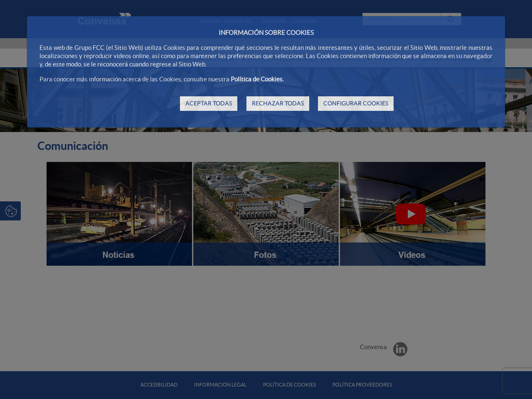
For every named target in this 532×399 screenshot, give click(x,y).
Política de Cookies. (257, 79)
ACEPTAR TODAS (209, 103)
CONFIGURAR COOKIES (356, 103)
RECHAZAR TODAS (278, 103)
